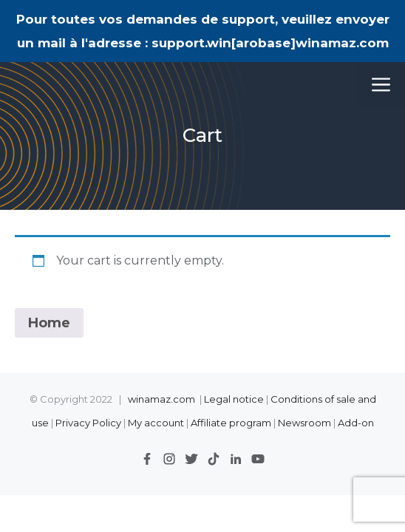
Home (49, 323)
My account (156, 423)
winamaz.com (161, 399)
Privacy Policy (89, 423)
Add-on (356, 423)
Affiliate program (231, 423)
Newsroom (304, 423)
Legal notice (234, 399)
